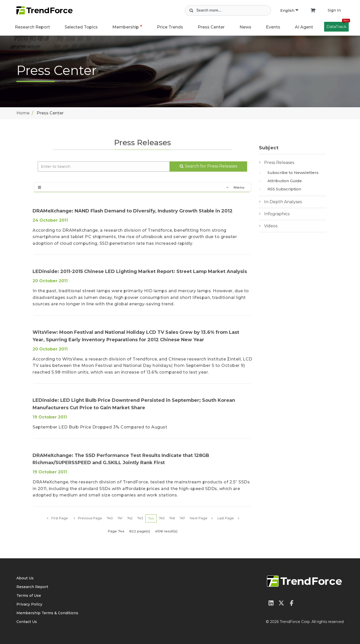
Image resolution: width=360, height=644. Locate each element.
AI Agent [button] (304, 27)
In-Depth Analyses (283, 202)
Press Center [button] (211, 27)
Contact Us (27, 622)
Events (273, 27)
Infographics (277, 214)
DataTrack (338, 25)
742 (130, 518)
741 (120, 518)
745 (162, 518)
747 (182, 518)
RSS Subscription (284, 189)
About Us (25, 578)
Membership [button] (126, 27)
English (289, 11)
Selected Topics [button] (81, 27)
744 (151, 518)
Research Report (32, 27)
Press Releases (279, 163)
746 (172, 518)
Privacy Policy (29, 604)
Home (23, 113)
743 (140, 518)
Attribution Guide (285, 181)
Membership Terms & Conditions (47, 613)
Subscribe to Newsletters (293, 173)
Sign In (334, 10)
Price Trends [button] (170, 27)
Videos (271, 226)
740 (110, 518)
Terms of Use (29, 596)
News (245, 27)
